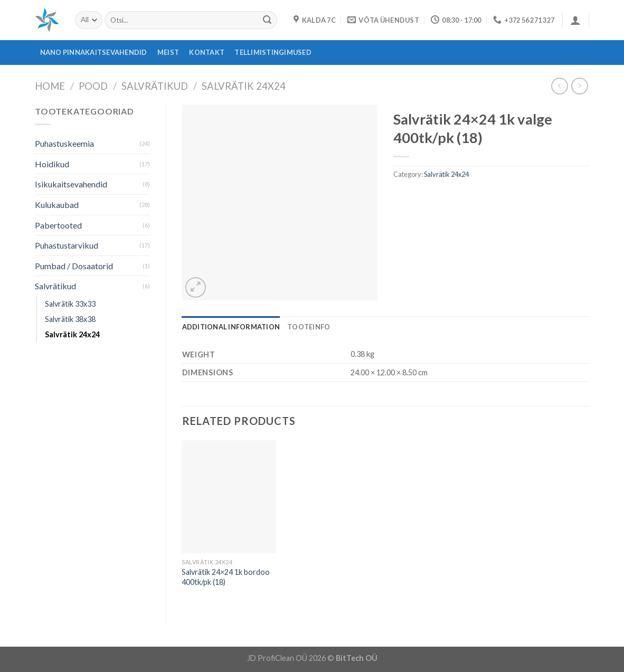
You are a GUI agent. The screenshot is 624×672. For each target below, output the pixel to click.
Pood (93, 86)
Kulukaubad (57, 205)
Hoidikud (52, 164)
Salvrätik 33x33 (70, 304)
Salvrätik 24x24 (244, 86)
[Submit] (267, 20)
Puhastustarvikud (67, 245)
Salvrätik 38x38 (70, 319)
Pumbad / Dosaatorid (74, 266)
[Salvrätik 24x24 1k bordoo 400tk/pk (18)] (229, 497)
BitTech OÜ (357, 658)
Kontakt (207, 52)
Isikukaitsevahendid (71, 184)
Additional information (231, 327)
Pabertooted (58, 225)
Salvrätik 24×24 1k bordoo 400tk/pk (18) (226, 577)
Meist (168, 52)
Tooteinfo (309, 327)
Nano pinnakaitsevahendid (94, 52)
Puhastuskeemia (64, 143)
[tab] (231, 327)
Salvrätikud (155, 86)
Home (50, 86)
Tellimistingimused (273, 52)
